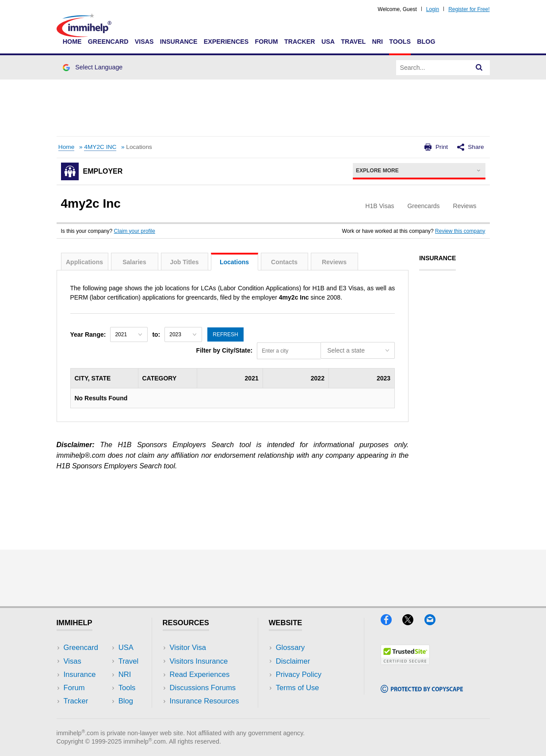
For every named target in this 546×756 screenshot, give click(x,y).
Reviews (334, 262)
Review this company (460, 231)
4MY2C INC (100, 147)
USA (328, 42)
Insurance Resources (204, 701)
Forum (266, 42)
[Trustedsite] (405, 662)
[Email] (434, 622)
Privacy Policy (299, 674)
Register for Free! (469, 9)
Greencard (108, 42)
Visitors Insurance (199, 661)
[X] (413, 622)
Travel (353, 42)
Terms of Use (298, 688)
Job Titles (184, 262)
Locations (234, 262)
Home (72, 42)
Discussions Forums (203, 688)
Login (433, 9)
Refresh (225, 334)
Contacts (284, 262)
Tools (400, 42)
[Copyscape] (422, 690)
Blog (426, 42)
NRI (377, 42)
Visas (144, 42)
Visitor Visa (188, 648)
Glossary (290, 648)
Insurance (179, 42)
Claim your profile (135, 231)
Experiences (226, 42)
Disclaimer (293, 661)
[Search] (479, 68)
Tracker (300, 42)
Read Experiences (200, 674)
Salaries (134, 262)
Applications (84, 262)
